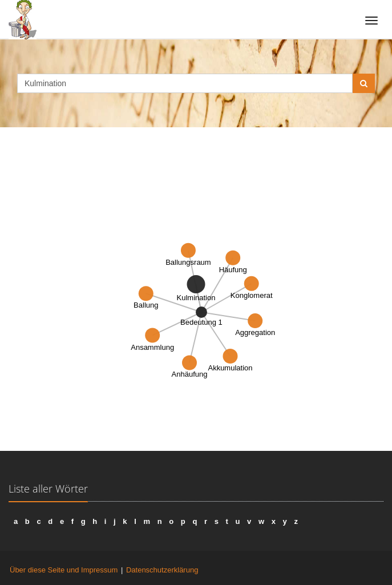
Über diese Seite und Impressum (64, 570)
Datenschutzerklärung (162, 570)
